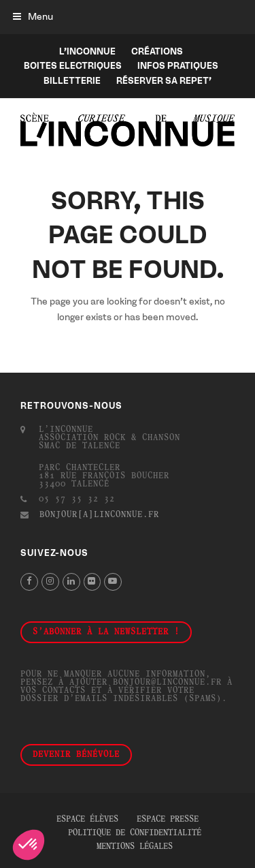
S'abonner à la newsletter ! (106, 632)
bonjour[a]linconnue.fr (99, 515)
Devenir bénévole (76, 755)
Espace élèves (87, 820)
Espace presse (168, 820)
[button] (33, 17)
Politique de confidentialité (135, 833)
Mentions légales (135, 847)
